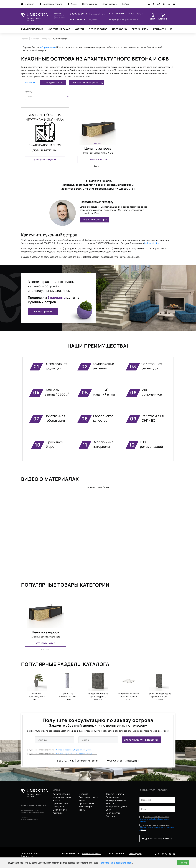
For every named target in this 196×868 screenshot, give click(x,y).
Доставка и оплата (51, 4)
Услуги (79, 29)
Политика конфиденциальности (30, 818)
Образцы (110, 816)
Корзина (163, 19)
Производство (98, 29)
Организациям (90, 4)
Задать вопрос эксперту (94, 220)
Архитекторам (110, 4)
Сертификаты (140, 29)
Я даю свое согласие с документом (59, 750)
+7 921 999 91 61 (78, 20)
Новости (110, 803)
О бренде (28, 4)
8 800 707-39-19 (79, 14)
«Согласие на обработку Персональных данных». (74, 750)
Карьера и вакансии (116, 800)
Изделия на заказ (59, 29)
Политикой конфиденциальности (116, 863)
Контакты (159, 29)
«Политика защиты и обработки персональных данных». (76, 754)
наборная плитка (48, 47)
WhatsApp (132, 14)
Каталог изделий (32, 29)
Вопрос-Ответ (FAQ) (116, 807)
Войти (153, 19)
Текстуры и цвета (53, 83)
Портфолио (119, 29)
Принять (183, 863)
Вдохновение (113, 797)
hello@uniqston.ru (117, 20)
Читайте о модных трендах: (87, 83)
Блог (108, 810)
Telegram (141, 14)
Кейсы (126, 4)
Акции (72, 4)
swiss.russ (30, 83)
